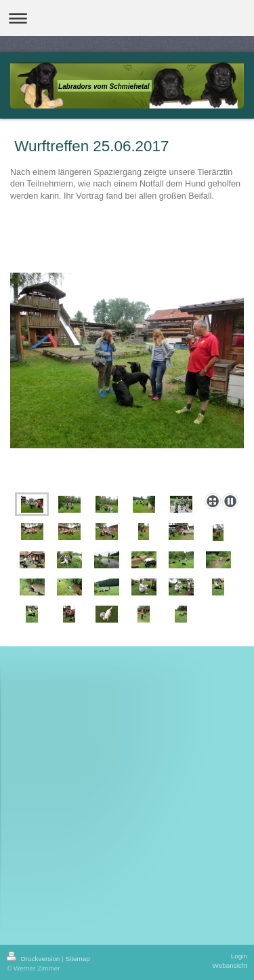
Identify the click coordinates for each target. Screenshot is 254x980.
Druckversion (34, 959)
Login (239, 956)
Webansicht (230, 965)
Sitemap (77, 959)
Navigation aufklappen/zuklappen (127, 18)
